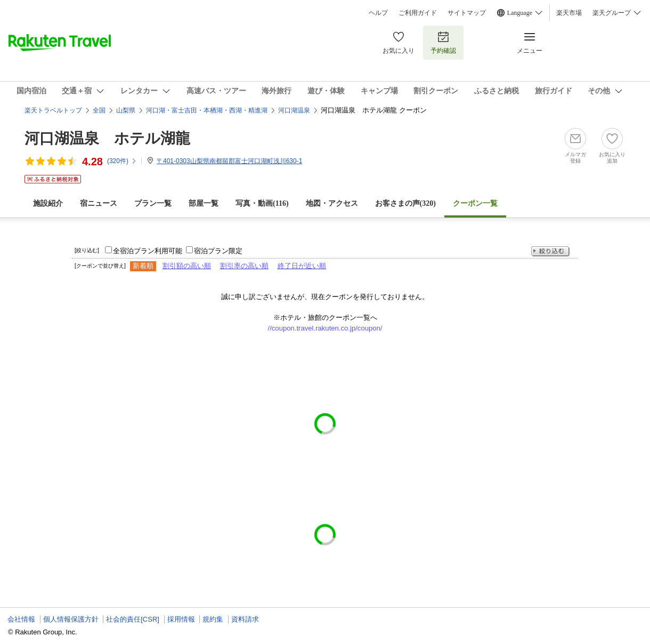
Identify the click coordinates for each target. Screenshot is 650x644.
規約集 (213, 619)
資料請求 (245, 619)
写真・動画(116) (262, 203)
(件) (122, 161)
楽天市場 (569, 13)
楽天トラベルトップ (53, 110)
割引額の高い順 (187, 266)
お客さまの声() (405, 203)
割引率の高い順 (244, 266)
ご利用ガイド (418, 13)
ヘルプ (378, 13)
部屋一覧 (204, 203)
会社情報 (21, 619)
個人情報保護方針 (71, 619)
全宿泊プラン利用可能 (148, 251)
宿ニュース (99, 203)
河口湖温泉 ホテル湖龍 (107, 138)
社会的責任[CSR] (133, 619)
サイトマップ (467, 13)
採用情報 (181, 619)
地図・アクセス (332, 203)
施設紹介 (48, 203)
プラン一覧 (153, 203)
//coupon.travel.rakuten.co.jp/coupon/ (325, 328)
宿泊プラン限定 (218, 251)
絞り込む (550, 251)
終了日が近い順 (302, 266)
